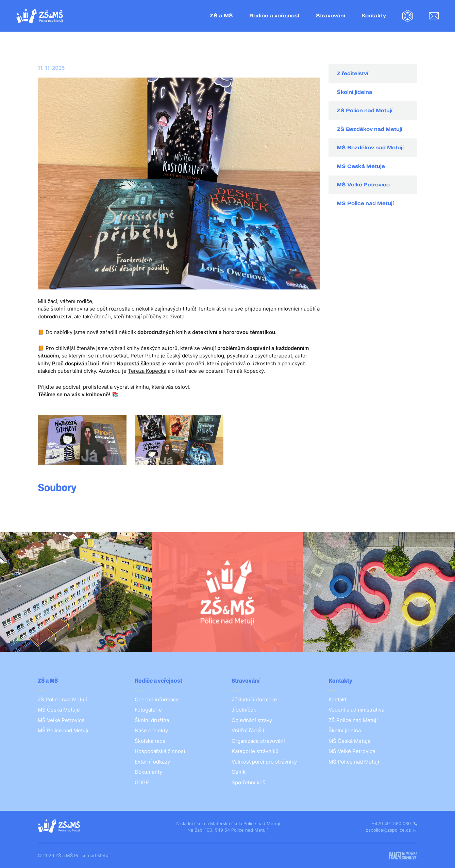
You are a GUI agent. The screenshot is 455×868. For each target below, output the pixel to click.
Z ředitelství (352, 73)
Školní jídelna (355, 92)
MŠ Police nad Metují (365, 203)
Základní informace (254, 699)
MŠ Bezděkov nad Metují (370, 148)
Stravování (331, 16)
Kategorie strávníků (255, 751)
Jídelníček (244, 710)
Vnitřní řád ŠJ (248, 730)
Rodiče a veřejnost (274, 16)
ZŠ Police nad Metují (365, 111)
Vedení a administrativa (356, 710)
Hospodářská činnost (160, 751)
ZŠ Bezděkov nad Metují (369, 129)
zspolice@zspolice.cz (392, 830)
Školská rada (150, 741)
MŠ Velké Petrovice (363, 185)
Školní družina (152, 720)
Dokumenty (148, 772)
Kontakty (374, 16)
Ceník (239, 772)
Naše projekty (151, 730)
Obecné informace (157, 699)
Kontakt (338, 699)
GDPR (142, 782)
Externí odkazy (152, 762)
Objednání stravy (252, 720)
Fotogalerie (148, 710)
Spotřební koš (248, 782)
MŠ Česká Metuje (361, 166)
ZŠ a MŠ (221, 16)
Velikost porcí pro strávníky (264, 762)
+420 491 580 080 (394, 823)
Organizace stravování (258, 741)
